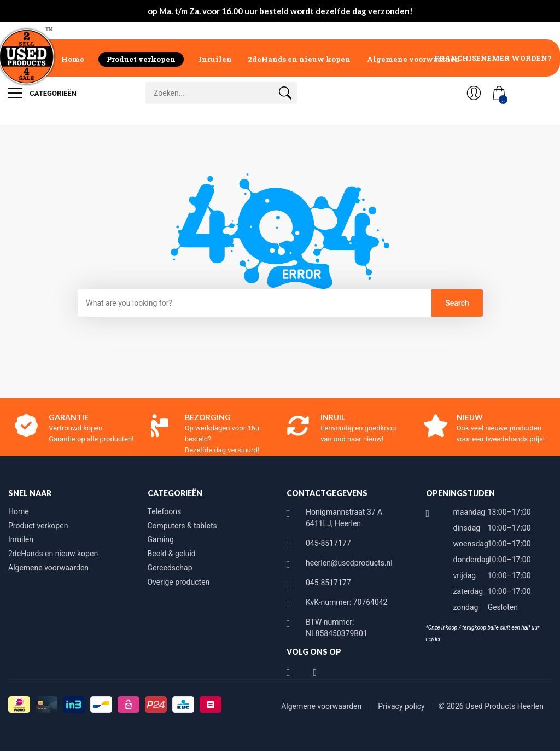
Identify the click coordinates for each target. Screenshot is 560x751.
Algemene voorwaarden (413, 59)
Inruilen (215, 59)
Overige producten (179, 582)
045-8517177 (328, 543)
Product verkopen (141, 59)
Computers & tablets (182, 526)
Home (73, 59)
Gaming (161, 539)
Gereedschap (170, 568)
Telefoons (165, 511)
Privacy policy (402, 706)
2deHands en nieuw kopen (299, 59)
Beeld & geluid (172, 554)
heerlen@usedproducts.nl (349, 563)
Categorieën (42, 93)
